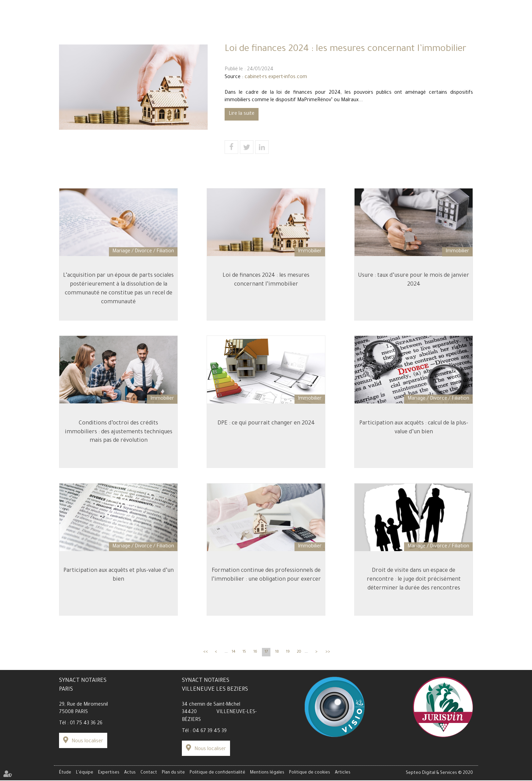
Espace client (384, 17)
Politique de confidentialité (217, 774)
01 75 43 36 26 (86, 727)
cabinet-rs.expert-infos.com (276, 77)
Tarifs (66, 17)
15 (244, 656)
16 (255, 656)
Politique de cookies (310, 774)
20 (299, 656)
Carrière (114, 17)
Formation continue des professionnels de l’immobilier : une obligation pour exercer (266, 583)
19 (288, 656)
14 (234, 656)
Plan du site (173, 774)
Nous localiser (87, 745)
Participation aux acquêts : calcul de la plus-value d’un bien (414, 434)
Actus (366, 41)
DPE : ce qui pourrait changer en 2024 (266, 430)
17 (266, 656)
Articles (343, 774)
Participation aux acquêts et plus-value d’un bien (119, 583)
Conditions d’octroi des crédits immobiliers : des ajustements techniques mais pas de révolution (119, 439)
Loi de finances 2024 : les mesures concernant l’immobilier (266, 286)
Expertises (266, 41)
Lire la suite (242, 114)
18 (277, 656)
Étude (67, 41)
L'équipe (164, 41)
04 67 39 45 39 (210, 735)
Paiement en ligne (453, 17)
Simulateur (88, 17)
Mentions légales (267, 774)
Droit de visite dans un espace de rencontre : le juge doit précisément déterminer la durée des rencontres (414, 587)
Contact (462, 41)
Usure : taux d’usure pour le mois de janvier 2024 (414, 286)
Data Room (416, 17)
